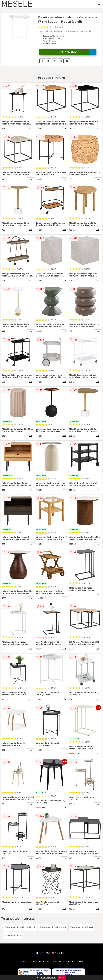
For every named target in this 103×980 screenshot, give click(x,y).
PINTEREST (59, 953)
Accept (62, 978)
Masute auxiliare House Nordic (20, 927)
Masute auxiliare (13, 935)
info (31, 128)
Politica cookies (76, 961)
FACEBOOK (43, 953)
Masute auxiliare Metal (81, 927)
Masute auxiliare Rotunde (53, 927)
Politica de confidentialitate (52, 961)
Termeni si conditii (28, 961)
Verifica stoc (77, 52)
